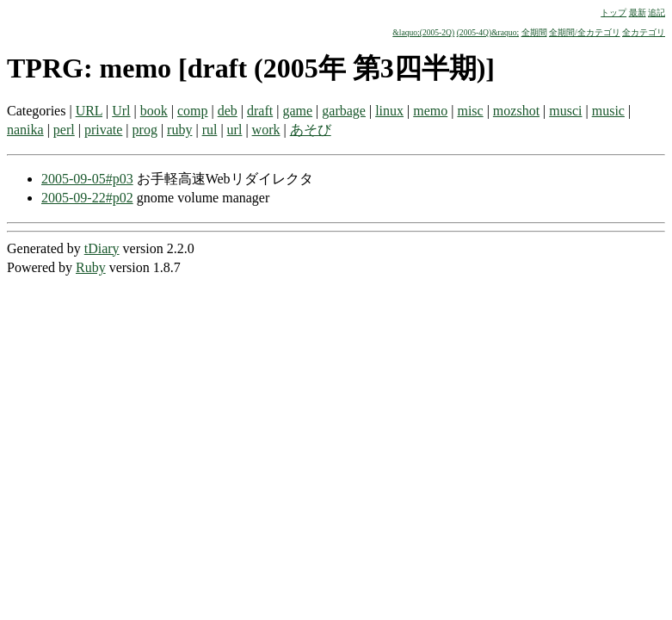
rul (210, 130)
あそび (311, 130)
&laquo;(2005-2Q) (423, 32)
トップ (613, 12)
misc (470, 111)
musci (565, 111)
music (608, 111)
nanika (25, 130)
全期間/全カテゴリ (585, 32)
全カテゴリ (644, 32)
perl (64, 130)
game (297, 111)
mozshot (516, 111)
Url (121, 111)
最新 (638, 12)
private (103, 130)
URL (89, 111)
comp (193, 111)
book (154, 111)
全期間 (534, 32)
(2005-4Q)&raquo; (488, 32)
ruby (179, 130)
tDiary (102, 248)
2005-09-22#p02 (87, 198)
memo (430, 111)
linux (389, 111)
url (235, 130)
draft (260, 111)
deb (228, 111)
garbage (344, 111)
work (266, 130)
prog (145, 130)
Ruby (91, 267)
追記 (657, 12)
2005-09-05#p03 (87, 179)
